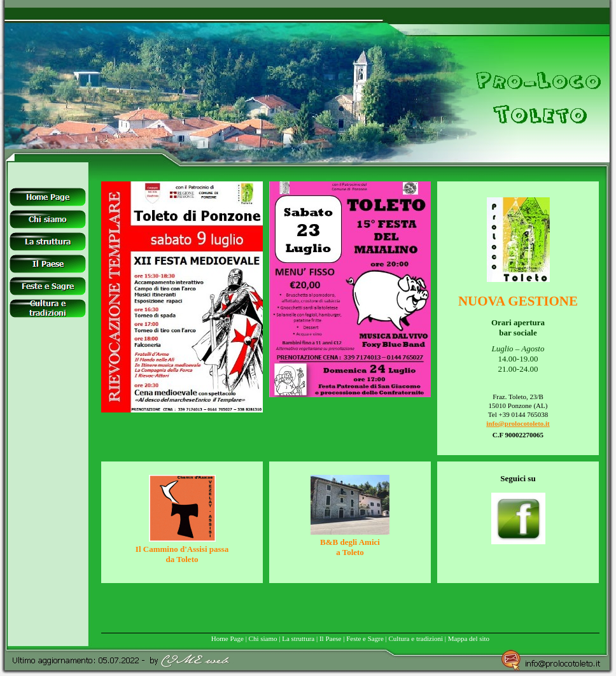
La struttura (298, 638)
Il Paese (331, 638)
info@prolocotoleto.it (518, 423)
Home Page (227, 638)
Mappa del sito (469, 638)
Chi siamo (263, 638)
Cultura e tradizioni (416, 638)
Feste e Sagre (365, 638)
